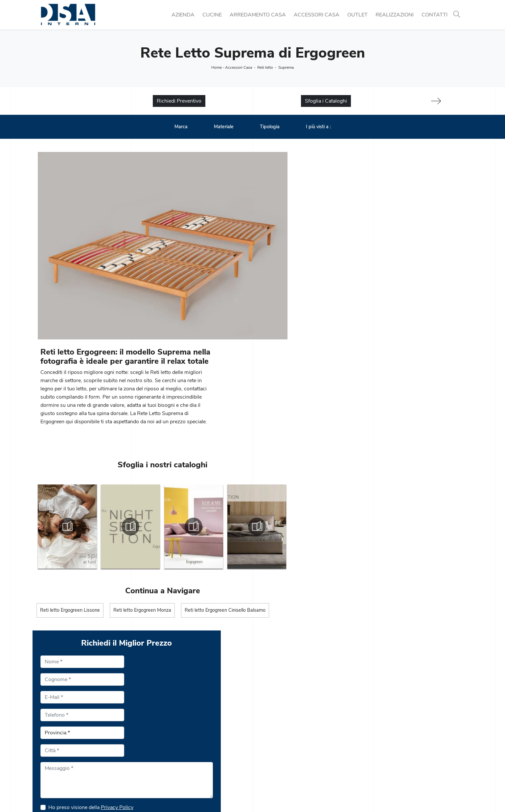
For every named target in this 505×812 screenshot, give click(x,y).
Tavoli (153, 745)
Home (217, 67)
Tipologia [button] (270, 127)
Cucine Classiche (166, 737)
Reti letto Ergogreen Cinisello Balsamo (226, 511)
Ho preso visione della (347, 477)
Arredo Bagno (383, 752)
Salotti (264, 745)
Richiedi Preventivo (179, 101)
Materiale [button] (224, 127)
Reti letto (265, 67)
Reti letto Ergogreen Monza (143, 511)
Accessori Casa (317, 15)
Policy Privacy (261, 795)
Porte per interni (386, 729)
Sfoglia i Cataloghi (326, 101)
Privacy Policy (374, 477)
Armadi (265, 760)
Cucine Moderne (165, 729)
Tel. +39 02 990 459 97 (65, 745)
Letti (262, 752)
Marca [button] (181, 127)
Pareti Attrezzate (276, 737)
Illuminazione (382, 737)
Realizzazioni (395, 15)
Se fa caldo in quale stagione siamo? (341, 493)
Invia (306, 531)
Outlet (357, 15)
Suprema (286, 67)
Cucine (212, 15)
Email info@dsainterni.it (64, 752)
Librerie (265, 729)
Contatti (435, 15)
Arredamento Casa (258, 15)
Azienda (183, 15)
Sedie (153, 752)
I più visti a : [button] (318, 127)
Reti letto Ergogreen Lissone (70, 511)
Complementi (382, 745)
